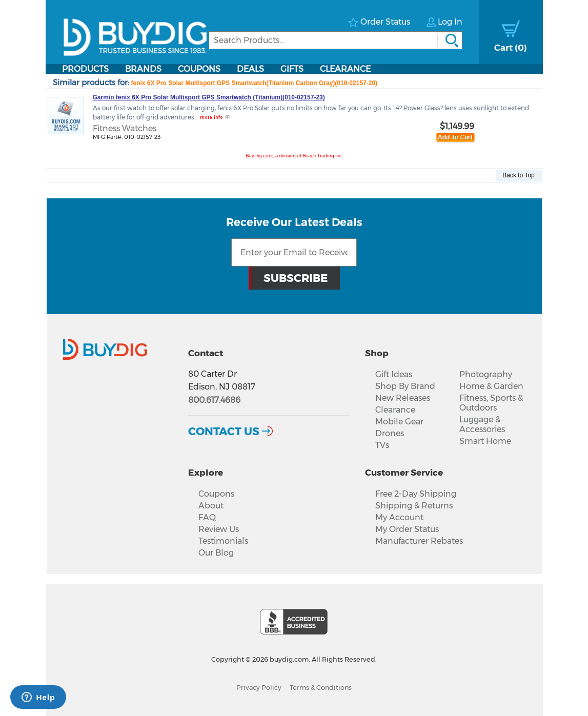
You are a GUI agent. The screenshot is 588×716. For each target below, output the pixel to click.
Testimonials (223, 541)
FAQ (207, 517)
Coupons (199, 69)
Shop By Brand (405, 386)
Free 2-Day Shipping (416, 494)
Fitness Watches (125, 128)
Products (85, 69)
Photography (486, 374)
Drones (390, 433)
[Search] (336, 40)
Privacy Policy (259, 688)
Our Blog (216, 553)
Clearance (345, 69)
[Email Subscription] (294, 252)
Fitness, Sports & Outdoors (491, 403)
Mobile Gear (399, 422)
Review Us (219, 529)
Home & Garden (491, 386)
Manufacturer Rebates (419, 541)
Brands (143, 69)
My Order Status (407, 529)
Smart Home (485, 441)
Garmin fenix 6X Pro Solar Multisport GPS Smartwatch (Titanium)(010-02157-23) (209, 97)
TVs (382, 445)
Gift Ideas (394, 374)
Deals (250, 69)
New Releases (403, 398)
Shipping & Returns (414, 506)
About (211, 506)
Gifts (292, 69)
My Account (399, 517)
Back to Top (518, 175)
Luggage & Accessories (482, 424)
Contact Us (224, 431)
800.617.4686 (214, 400)
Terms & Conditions (321, 688)
